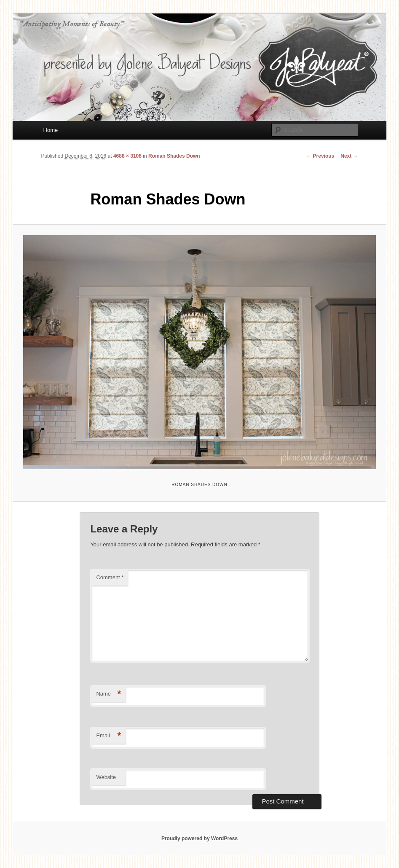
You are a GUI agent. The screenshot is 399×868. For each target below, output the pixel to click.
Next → (349, 156)
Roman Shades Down (174, 156)
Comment (110, 577)
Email (108, 736)
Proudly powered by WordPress (199, 838)
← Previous (320, 156)
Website (106, 777)
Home (51, 130)
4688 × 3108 (127, 156)
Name (108, 694)
